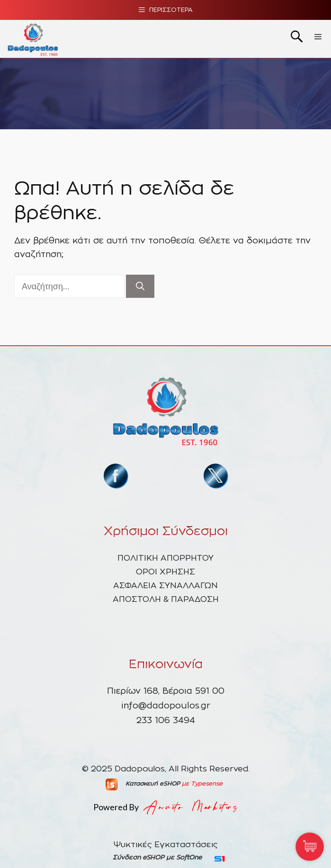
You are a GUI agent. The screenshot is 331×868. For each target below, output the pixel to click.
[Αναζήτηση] (140, 286)
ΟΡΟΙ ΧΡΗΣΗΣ (165, 572)
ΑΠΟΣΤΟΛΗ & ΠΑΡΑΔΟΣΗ (166, 599)
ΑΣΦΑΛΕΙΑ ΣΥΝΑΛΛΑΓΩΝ (165, 586)
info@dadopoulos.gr (166, 706)
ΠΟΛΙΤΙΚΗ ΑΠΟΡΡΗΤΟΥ (165, 558)
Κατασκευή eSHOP (153, 784)
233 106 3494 (166, 721)
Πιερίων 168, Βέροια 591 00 (166, 691)
